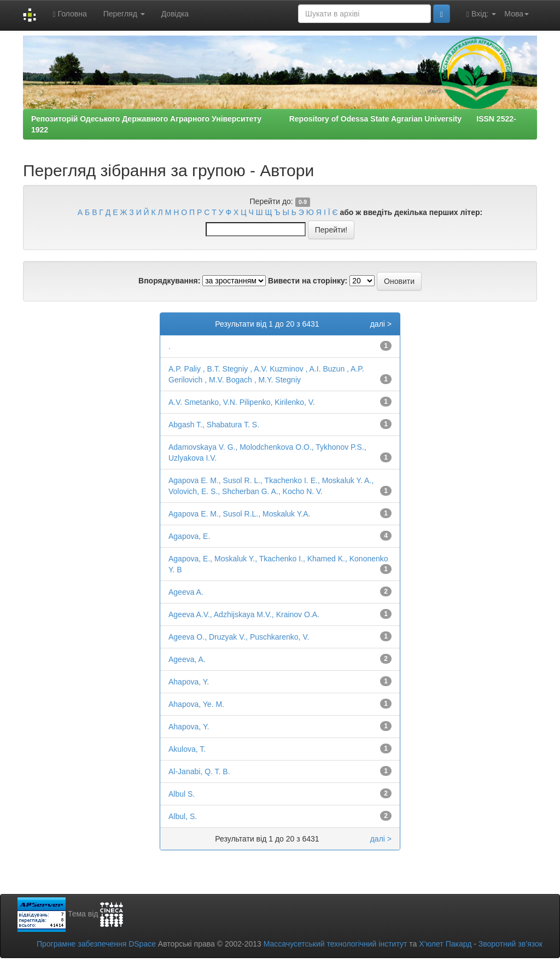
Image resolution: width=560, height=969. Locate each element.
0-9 (303, 202)
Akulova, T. (187, 749)
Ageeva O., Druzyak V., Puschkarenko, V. (239, 637)
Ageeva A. (186, 592)
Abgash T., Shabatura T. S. (214, 425)
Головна (69, 14)
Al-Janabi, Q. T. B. (199, 771)
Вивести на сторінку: (308, 281)
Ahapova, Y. (189, 682)
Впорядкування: (169, 281)
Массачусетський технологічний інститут (336, 944)
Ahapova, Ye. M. (196, 704)
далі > (381, 324)
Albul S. (182, 794)
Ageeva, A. (187, 659)
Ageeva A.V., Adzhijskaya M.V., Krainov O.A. (244, 614)
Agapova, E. (189, 536)
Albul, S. (183, 816)
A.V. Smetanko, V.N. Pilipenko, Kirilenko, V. (242, 402)
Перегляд (124, 14)
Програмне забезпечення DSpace (96, 944)
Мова (517, 14)
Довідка (175, 14)
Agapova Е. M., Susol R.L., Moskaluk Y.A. (239, 514)
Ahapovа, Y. (189, 727)
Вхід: (481, 14)
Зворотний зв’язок (511, 944)
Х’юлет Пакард (445, 944)
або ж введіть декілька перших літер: (411, 212)
